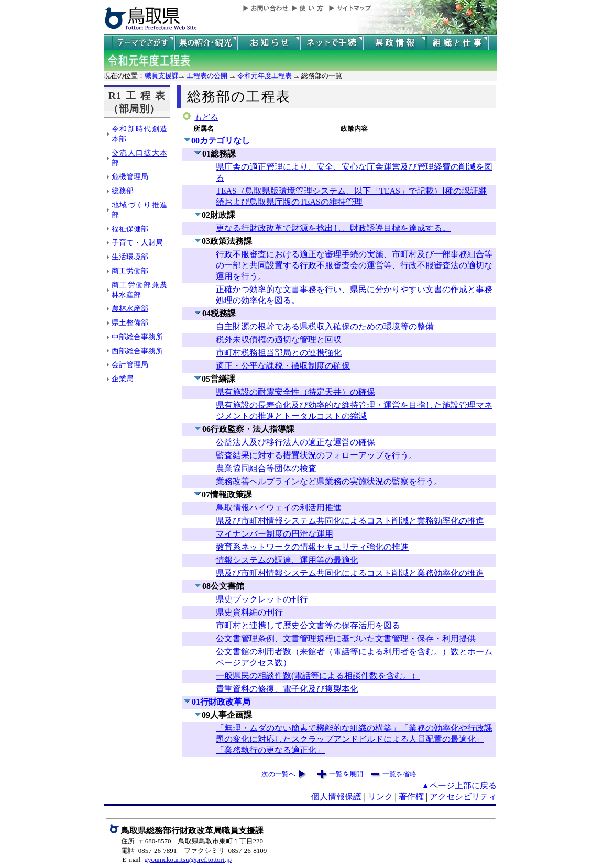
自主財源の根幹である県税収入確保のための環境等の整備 (325, 326)
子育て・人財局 (137, 242)
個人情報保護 (336, 797)
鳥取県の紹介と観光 (206, 43)
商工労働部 (130, 271)
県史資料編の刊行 (249, 612)
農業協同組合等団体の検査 (266, 468)
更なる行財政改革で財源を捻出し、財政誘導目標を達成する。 (333, 228)
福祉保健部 (130, 229)
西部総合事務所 (137, 351)
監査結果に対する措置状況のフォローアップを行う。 (316, 455)
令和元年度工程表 (265, 76)
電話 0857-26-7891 (149, 850)
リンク (380, 797)
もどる (206, 117)
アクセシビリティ (463, 797)
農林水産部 (130, 308)
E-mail (131, 859)
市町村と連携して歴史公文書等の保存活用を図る (308, 625)
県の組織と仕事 (457, 43)
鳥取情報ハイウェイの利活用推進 (279, 508)
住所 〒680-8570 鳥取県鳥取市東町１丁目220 (192, 841)
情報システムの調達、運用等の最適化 (287, 560)
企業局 (123, 379)
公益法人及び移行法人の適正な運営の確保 (295, 442)
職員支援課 (162, 76)
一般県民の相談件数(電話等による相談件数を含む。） (318, 676)
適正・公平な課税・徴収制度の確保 (283, 366)
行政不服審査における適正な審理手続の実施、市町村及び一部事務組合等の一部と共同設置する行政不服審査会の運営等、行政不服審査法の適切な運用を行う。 (354, 265)
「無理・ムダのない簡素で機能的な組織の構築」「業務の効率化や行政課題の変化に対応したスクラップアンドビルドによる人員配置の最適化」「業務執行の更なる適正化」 (354, 739)
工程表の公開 (207, 76)
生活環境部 (130, 257)
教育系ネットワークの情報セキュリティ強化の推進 (312, 547)
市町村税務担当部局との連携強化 (279, 353)
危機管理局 (130, 176)
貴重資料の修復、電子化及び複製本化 (287, 689)
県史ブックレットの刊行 (262, 599)
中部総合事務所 (137, 337)
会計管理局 (130, 364)
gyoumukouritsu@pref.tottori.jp (188, 859)
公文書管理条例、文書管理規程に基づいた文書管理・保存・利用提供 (346, 638)
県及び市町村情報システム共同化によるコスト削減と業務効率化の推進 (350, 521)
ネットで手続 (332, 43)
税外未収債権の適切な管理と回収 (279, 340)
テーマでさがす (143, 43)
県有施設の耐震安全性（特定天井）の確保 (295, 392)
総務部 (123, 191)
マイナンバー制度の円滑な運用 (275, 534)
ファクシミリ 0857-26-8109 (225, 850)
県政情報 (394, 43)
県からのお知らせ (269, 43)
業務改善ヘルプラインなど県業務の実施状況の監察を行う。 (329, 481)
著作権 (411, 797)
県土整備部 (130, 322)
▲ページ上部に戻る (459, 786)
